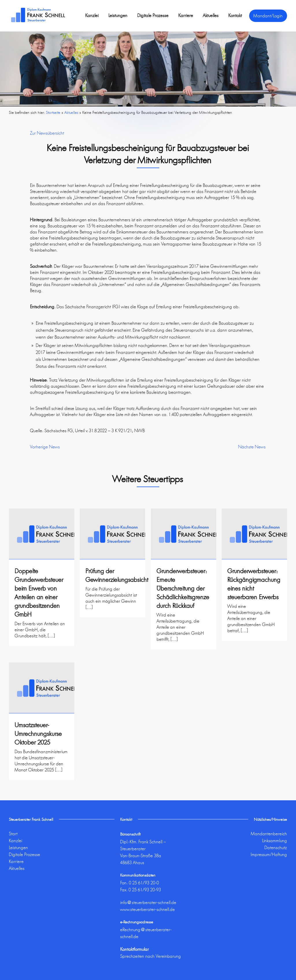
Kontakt (235, 15)
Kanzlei (92, 15)
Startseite (53, 112)
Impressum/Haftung (269, 854)
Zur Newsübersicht (47, 133)
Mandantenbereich (269, 834)
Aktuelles (211, 15)
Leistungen (118, 15)
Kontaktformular (135, 949)
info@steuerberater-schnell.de (148, 902)
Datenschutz (276, 848)
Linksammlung (275, 841)
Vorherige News (45, 447)
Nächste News (252, 447)
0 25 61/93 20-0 (144, 883)
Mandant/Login (268, 16)
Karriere (186, 15)
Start (13, 834)
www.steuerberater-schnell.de (148, 909)
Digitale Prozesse (153, 15)
